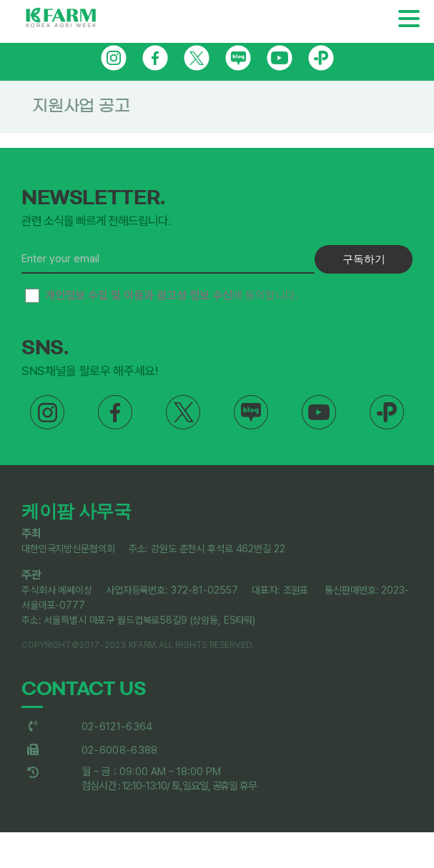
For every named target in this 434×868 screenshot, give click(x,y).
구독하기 (364, 259)
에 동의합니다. (162, 296)
